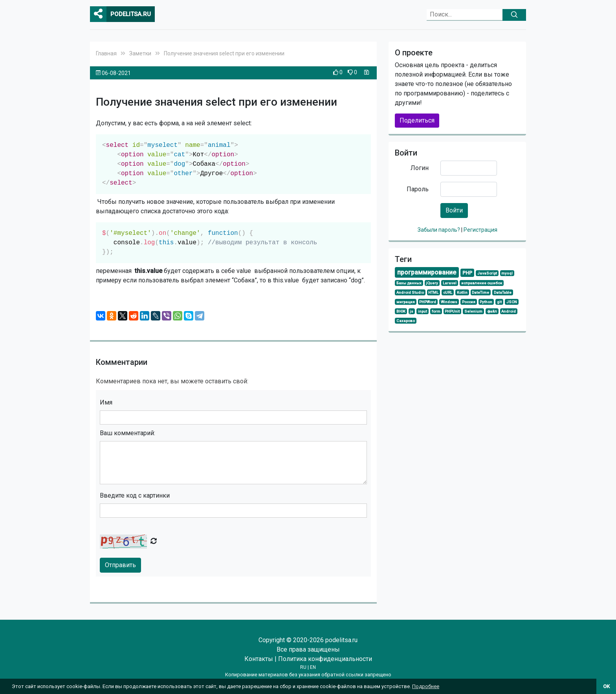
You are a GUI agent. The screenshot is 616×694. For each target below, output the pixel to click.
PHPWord (428, 302)
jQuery (432, 283)
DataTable (503, 292)
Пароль (418, 189)
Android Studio (410, 292)
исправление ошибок (482, 283)
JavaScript (487, 273)
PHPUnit (452, 311)
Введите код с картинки (135, 495)
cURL (448, 292)
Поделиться (417, 120)
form (436, 311)
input (423, 311)
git (499, 302)
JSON (512, 302)
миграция (406, 302)
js (412, 311)
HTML (433, 292)
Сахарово (406, 321)
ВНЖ (401, 311)
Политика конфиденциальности (325, 659)
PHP (467, 273)
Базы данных (409, 283)
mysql (507, 273)
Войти (454, 210)
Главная (106, 53)
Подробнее (426, 686)
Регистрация (480, 230)
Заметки (140, 53)
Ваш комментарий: (127, 433)
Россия (469, 302)
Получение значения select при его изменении (224, 53)
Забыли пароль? (439, 230)
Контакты (259, 659)
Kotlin (462, 292)
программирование (427, 272)
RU (303, 667)
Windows (449, 302)
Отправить (120, 565)
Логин (420, 168)
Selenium (473, 311)
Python (486, 302)
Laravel (450, 283)
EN (313, 667)
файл (492, 311)
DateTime (480, 292)
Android (509, 311)
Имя (106, 402)
